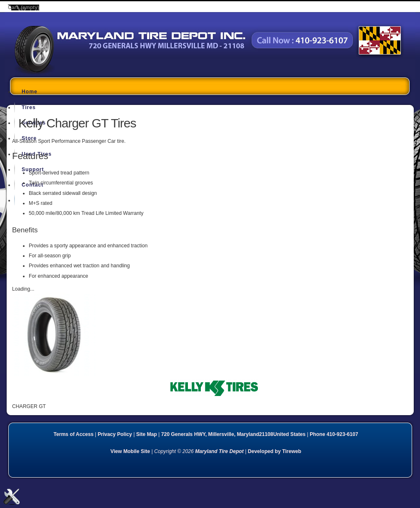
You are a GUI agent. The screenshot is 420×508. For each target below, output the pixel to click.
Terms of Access (74, 434)
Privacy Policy (115, 434)
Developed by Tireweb (275, 451)
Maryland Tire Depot (67, 73)
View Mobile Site (130, 451)
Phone (334, 434)
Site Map (147, 434)
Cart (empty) (24, 7)
